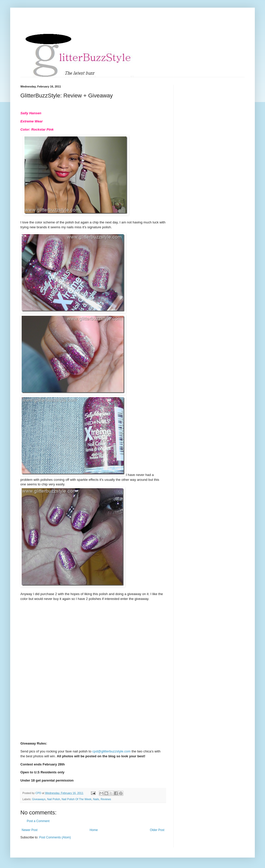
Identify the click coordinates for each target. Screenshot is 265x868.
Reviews (106, 799)
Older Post (157, 830)
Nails (96, 799)
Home (94, 830)
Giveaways (39, 799)
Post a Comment (38, 821)
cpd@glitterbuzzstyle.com (111, 751)
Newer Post (30, 830)
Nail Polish (54, 799)
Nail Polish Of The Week (77, 799)
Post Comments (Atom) (55, 837)
